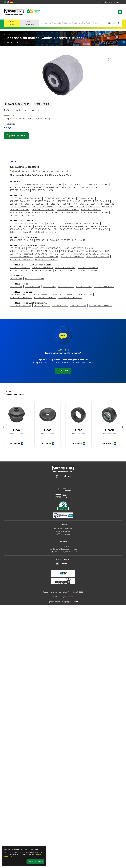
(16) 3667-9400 (63, 546)
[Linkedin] (61, 477)
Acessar (63, 371)
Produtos (15, 42)
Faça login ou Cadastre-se (110, 2)
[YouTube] (69, 477)
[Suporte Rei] (22, 12)
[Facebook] (65, 477)
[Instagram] (57, 477)
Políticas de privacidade (63, 597)
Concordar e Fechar (35, 861)
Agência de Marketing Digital (60, 602)
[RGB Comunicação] (76, 602)
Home (6, 42)
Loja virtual (16, 136)
